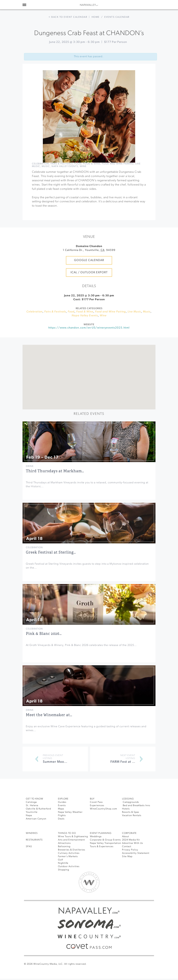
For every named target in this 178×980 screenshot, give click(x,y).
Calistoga (32, 817)
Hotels (126, 824)
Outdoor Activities (69, 882)
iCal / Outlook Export (89, 284)
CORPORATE (130, 848)
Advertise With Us (133, 858)
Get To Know (35, 814)
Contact (127, 862)
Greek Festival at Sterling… (49, 567)
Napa (29, 831)
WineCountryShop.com (104, 824)
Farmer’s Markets (69, 872)
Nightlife (63, 878)
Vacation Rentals (132, 831)
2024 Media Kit (131, 855)
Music (53, 174)
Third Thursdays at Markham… (52, 486)
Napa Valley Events (74, 174)
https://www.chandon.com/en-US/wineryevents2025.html (89, 343)
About (126, 852)
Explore (64, 814)
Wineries (32, 848)
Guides (62, 817)
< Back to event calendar (67, 17)
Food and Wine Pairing (126, 171)
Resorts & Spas (132, 827)
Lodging (128, 814)
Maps (61, 824)
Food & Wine (98, 171)
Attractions (65, 858)
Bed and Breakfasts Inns (138, 821)
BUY (93, 814)
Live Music (40, 174)
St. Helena (32, 821)
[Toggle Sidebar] (24, 5)
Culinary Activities (69, 868)
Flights (62, 831)
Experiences (98, 821)
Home (96, 17)
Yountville (32, 827)
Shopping (64, 885)
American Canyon (37, 834)
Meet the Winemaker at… (47, 730)
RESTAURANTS (36, 855)
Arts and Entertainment (72, 855)
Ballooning (65, 862)
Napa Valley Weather (71, 827)
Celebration (41, 171)
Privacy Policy (131, 865)
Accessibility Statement (137, 868)
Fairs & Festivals (65, 171)
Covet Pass (97, 817)
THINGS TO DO (68, 848)
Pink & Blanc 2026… (44, 649)
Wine (94, 174)
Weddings (96, 852)
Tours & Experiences (103, 868)
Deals (61, 834)
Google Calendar (89, 267)
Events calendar (118, 17)
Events (62, 821)
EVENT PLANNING (102, 848)
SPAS (29, 862)
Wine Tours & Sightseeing (74, 852)
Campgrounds (131, 817)
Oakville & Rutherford (39, 824)
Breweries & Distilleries (72, 865)
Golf (61, 875)
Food (84, 171)
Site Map (127, 872)
